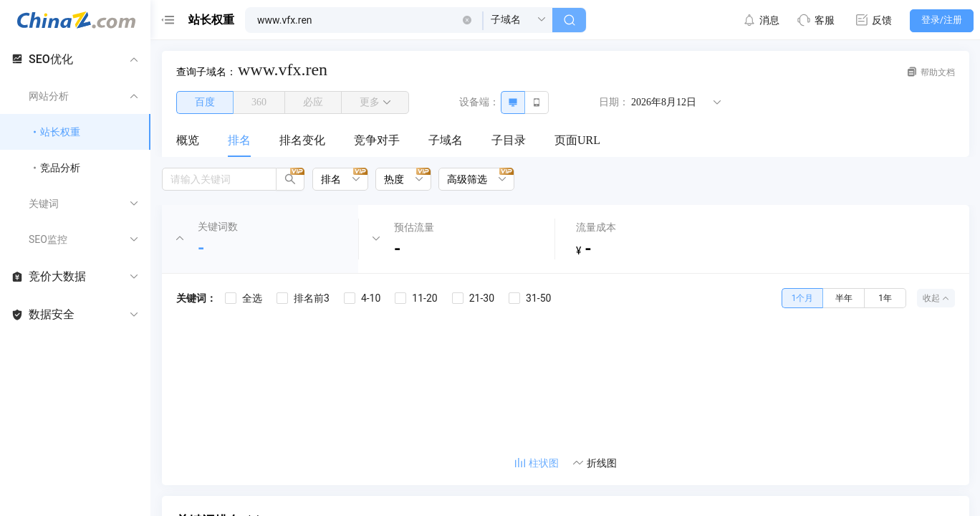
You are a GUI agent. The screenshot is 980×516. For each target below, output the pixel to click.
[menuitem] (188, 141)
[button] (467, 20)
